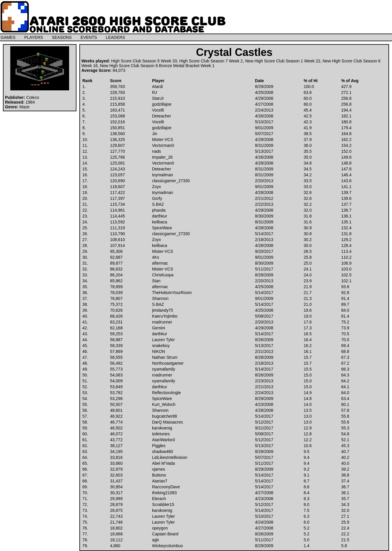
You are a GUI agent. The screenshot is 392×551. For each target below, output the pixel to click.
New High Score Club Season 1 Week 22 (283, 61)
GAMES (8, 37)
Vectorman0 (163, 145)
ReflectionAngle (166, 393)
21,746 (116, 522)
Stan (156, 281)
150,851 (117, 128)
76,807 (116, 298)
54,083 (116, 375)
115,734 (117, 204)
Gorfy (157, 198)
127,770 (117, 151)
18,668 (116, 534)
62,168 (116, 328)
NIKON (159, 351)
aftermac (160, 263)
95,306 (116, 251)
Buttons (159, 475)
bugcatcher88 (165, 416)
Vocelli (158, 110)
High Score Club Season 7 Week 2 (211, 61)
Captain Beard (165, 534)
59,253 (116, 334)
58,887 (116, 340)
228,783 (117, 92)
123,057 (117, 175)
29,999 (116, 499)
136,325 (117, 140)
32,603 (116, 475)
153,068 (117, 116)
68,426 (116, 316)
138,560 (117, 134)
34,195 (116, 452)
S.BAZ (158, 204)
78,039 (116, 293)
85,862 (116, 281)
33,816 (116, 457)
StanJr (158, 98)
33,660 (116, 463)
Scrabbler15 (163, 504)
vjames (159, 469)
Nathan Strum (165, 357)
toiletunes (161, 434)
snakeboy (161, 346)
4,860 (115, 546)
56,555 (116, 357)
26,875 (116, 510)
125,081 (117, 163)
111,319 (117, 228)
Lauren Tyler (164, 340)
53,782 (116, 393)
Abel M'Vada (164, 463)
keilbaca (160, 222)
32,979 (116, 469)
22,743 (116, 516)
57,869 (116, 351)
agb (155, 540)
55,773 (116, 369)
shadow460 (163, 452)
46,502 (116, 428)
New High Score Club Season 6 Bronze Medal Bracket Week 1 (157, 66)
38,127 (116, 446)
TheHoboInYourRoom (172, 293)
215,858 (117, 104)
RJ (155, 92)
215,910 (117, 98)
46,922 (116, 416)
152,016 (117, 122)
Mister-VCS (163, 140)
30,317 (116, 493)
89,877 (116, 263)
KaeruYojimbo (165, 316)
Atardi (157, 87)
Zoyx (156, 187)
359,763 (117, 87)
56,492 (116, 363)
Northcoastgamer (168, 363)
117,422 (117, 192)
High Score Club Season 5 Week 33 (144, 61)
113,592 (117, 222)
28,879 (116, 504)
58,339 (116, 346)
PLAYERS (34, 37)
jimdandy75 (163, 310)
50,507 (116, 404)
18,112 (116, 540)
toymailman (163, 175)
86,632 (116, 269)
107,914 (117, 245)
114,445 (117, 216)
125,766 (117, 157)
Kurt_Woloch (164, 404)
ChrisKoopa (163, 275)
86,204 (116, 275)
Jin (155, 134)
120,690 (117, 181)
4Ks (156, 257)
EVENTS (89, 37)
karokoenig (162, 428)
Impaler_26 (162, 157)
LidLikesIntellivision (170, 457)
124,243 (117, 169)
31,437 (116, 481)
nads (156, 151)
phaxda (159, 210)
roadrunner (162, 322)
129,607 (117, 145)
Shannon (160, 298)
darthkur (160, 216)
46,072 (116, 434)
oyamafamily (164, 369)
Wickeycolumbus (167, 546)
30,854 (116, 487)
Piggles (159, 446)
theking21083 (164, 493)
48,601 (116, 410)
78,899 (116, 287)
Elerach (159, 499)
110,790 (117, 234)
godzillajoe (162, 104)
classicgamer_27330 (171, 181)
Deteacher (162, 116)
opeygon (160, 528)
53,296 (116, 399)
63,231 (116, 322)
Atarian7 (160, 481)
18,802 (116, 528)
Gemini (159, 328)
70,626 (116, 310)
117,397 (117, 198)
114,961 (117, 210)
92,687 (116, 257)
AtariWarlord (163, 440)
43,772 (116, 440)
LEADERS (115, 37)
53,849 (116, 387)
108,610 (117, 240)
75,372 (116, 304)
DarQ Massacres (167, 422)
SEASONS (62, 37)
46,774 (116, 422)
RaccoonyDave (166, 487)
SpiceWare (162, 228)
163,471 (117, 110)
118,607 (117, 187)
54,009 (116, 381)
